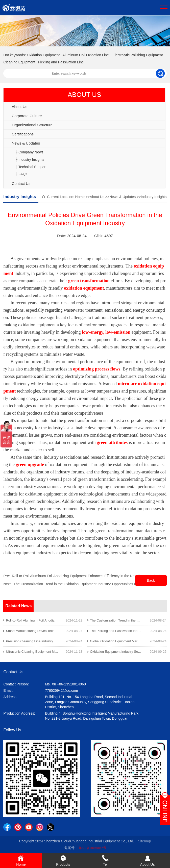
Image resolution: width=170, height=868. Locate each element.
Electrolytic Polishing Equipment (138, 55)
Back (151, 580)
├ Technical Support (31, 167)
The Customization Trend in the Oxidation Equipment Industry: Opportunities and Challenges (86, 584)
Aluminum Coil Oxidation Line (86, 55)
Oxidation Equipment (43, 55)
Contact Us (21, 183)
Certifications (23, 134)
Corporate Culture (27, 116)
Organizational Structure (32, 125)
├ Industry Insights (30, 160)
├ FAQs (21, 174)
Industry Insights (154, 197)
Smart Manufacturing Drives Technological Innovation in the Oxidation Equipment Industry (71, 631)
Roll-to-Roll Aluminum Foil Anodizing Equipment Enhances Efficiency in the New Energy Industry (87, 576)
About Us (19, 107)
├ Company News (29, 152)
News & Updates (26, 143)
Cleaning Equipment (19, 62)
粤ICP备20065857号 (92, 848)
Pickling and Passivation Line (61, 62)
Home (80, 197)
